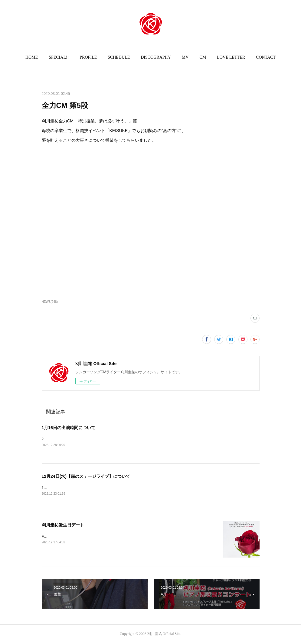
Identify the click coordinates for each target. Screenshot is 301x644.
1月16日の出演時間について (69, 428)
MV (185, 57)
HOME (32, 57)
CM (203, 57)
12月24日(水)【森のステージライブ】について (86, 477)
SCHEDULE (119, 57)
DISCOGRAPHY (156, 57)
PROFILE (88, 57)
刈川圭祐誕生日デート (63, 526)
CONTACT (266, 57)
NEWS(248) (50, 302)
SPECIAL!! (59, 57)
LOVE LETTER (231, 57)
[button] (32, 57)
